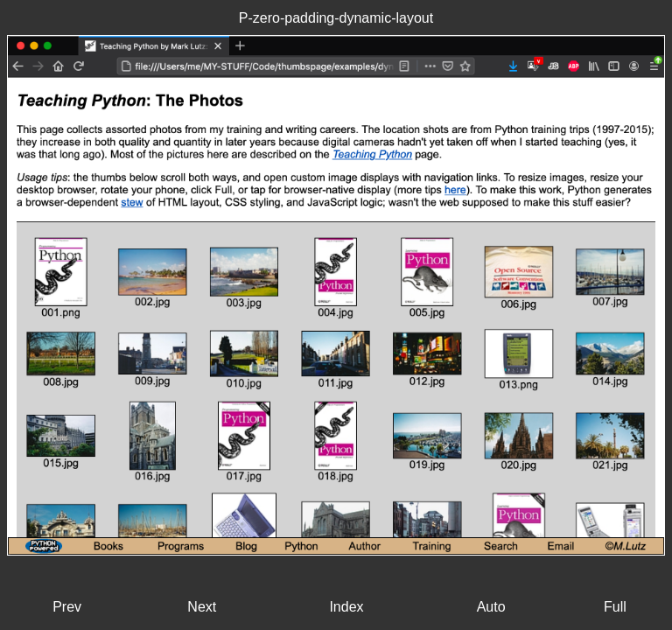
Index (346, 607)
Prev (67, 607)
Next (202, 607)
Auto (491, 607)
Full (615, 607)
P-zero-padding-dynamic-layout (336, 18)
